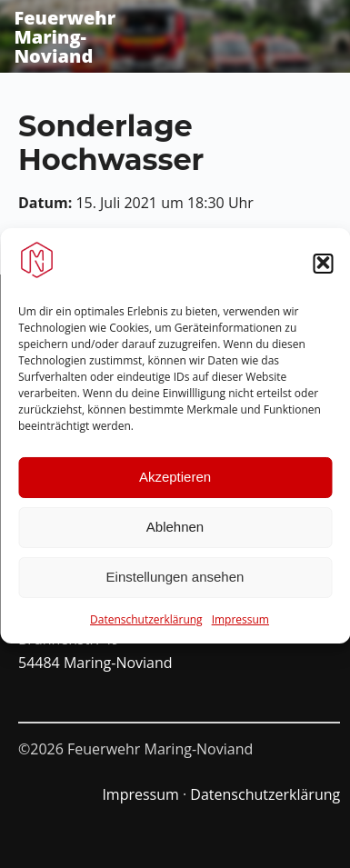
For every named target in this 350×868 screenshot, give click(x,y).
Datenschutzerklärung (146, 626)
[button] (323, 270)
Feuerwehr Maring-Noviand (65, 37)
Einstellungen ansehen (175, 583)
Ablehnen (175, 533)
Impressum (240, 626)
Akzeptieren (175, 483)
